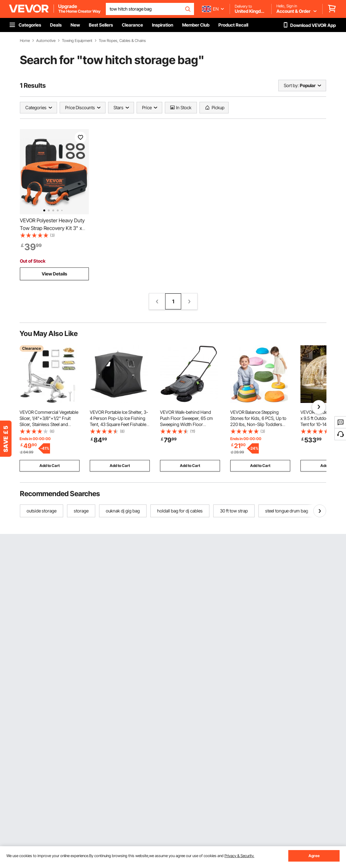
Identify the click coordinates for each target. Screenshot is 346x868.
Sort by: (291, 85)
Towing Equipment (77, 41)
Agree (314, 856)
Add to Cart (50, 466)
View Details (54, 274)
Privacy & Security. (239, 856)
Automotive (46, 41)
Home (25, 41)
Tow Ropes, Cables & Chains (122, 41)
